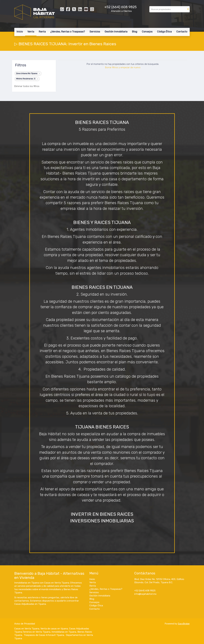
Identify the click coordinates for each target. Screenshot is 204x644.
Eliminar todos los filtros (27, 86)
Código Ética (164, 32)
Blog (135, 32)
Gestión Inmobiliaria (116, 32)
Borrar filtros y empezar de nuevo (123, 67)
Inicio (20, 32)
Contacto (182, 32)
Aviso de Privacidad (25, 624)
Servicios (95, 32)
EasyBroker (184, 624)
